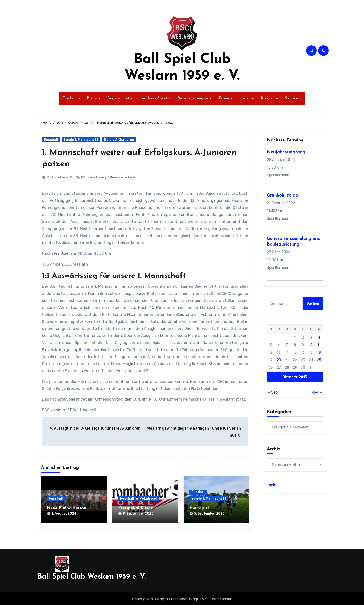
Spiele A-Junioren (119, 140)
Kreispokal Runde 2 (138, 508)
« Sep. (273, 392)
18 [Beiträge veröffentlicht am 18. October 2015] (319, 352)
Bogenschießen (121, 98)
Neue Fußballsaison (67, 508)
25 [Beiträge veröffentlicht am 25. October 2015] (319, 360)
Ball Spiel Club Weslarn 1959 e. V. (92, 576)
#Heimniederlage (121, 177)
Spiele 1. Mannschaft (81, 140)
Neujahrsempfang (286, 152)
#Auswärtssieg (93, 177)
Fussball (70, 98)
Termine (226, 98)
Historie (247, 98)
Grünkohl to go (282, 196)
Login (272, 485)
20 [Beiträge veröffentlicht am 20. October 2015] (279, 360)
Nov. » (317, 392)
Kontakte (270, 98)
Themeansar (220, 598)
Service (292, 98)
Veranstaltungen (194, 98)
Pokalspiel (148, 498)
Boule (93, 98)
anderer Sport (155, 98)
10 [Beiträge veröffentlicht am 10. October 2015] (311, 345)
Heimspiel (199, 508)
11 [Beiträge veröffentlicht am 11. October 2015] (319, 345)
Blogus (195, 598)
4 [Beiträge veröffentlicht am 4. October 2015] (319, 337)
